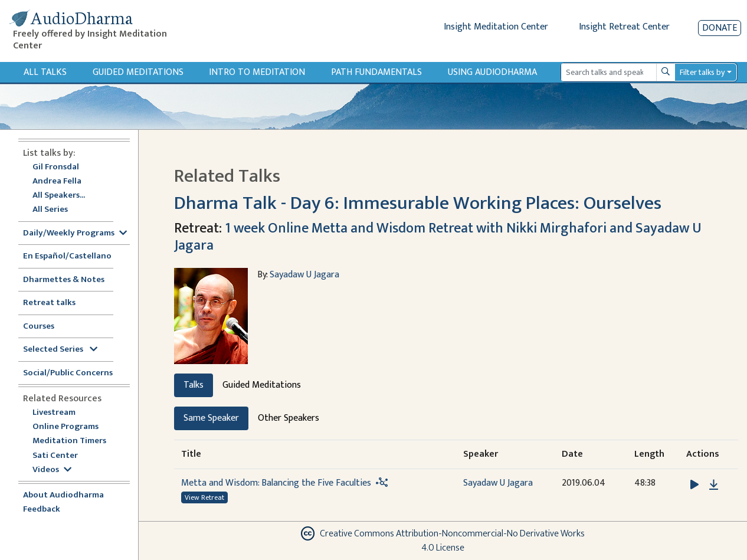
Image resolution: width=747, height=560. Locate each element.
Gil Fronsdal (56, 167)
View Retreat (204, 497)
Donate (720, 28)
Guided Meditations (138, 72)
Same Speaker (211, 418)
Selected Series (60, 350)
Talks (194, 385)
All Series (50, 210)
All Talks (45, 72)
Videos (52, 470)
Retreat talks (49, 303)
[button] (696, 485)
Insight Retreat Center (624, 27)
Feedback (42, 510)
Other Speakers (289, 418)
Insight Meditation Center (496, 27)
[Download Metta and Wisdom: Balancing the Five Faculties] (714, 485)
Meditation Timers (69, 441)
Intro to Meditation (257, 72)
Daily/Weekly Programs (75, 233)
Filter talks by (702, 72)
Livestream (54, 413)
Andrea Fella (57, 181)
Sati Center (55, 456)
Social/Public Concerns (68, 373)
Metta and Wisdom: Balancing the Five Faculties (276, 483)
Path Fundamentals (376, 72)
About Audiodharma (63, 495)
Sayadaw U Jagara (304, 275)
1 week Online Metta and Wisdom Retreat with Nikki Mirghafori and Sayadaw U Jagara (438, 237)
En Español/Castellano (67, 256)
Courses (39, 327)
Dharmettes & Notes (64, 280)
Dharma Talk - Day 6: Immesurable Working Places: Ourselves (418, 203)
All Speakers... (59, 196)
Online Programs (65, 427)
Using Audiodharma (492, 72)
